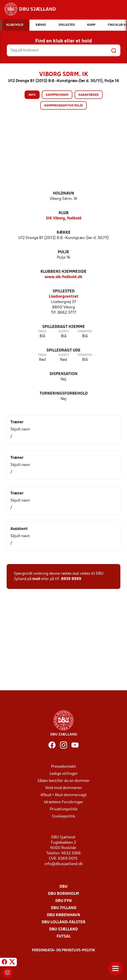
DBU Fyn (63, 901)
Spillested (64, 291)
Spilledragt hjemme (64, 327)
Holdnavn (63, 194)
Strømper (85, 332)
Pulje (63, 252)
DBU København (63, 915)
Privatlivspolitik (64, 809)
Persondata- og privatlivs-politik (63, 950)
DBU (63, 887)
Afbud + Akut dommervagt (63, 795)
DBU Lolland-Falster (63, 922)
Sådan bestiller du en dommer (63, 781)
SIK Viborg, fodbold (64, 218)
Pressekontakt (63, 767)
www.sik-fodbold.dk (63, 277)
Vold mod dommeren (63, 788)
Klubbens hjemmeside (63, 272)
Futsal (64, 937)
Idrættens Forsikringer (63, 802)
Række (64, 233)
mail (36, 579)
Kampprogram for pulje (63, 106)
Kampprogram (57, 95)
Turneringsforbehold (64, 394)
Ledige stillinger (64, 774)
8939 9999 (71, 579)
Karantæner (89, 95)
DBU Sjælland (63, 929)
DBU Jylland (64, 908)
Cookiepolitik (63, 816)
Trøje (42, 332)
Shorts (64, 332)
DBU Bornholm (63, 894)
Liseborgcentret (64, 297)
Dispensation (63, 374)
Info (32, 95)
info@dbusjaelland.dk (64, 864)
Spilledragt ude (63, 350)
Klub (64, 213)
